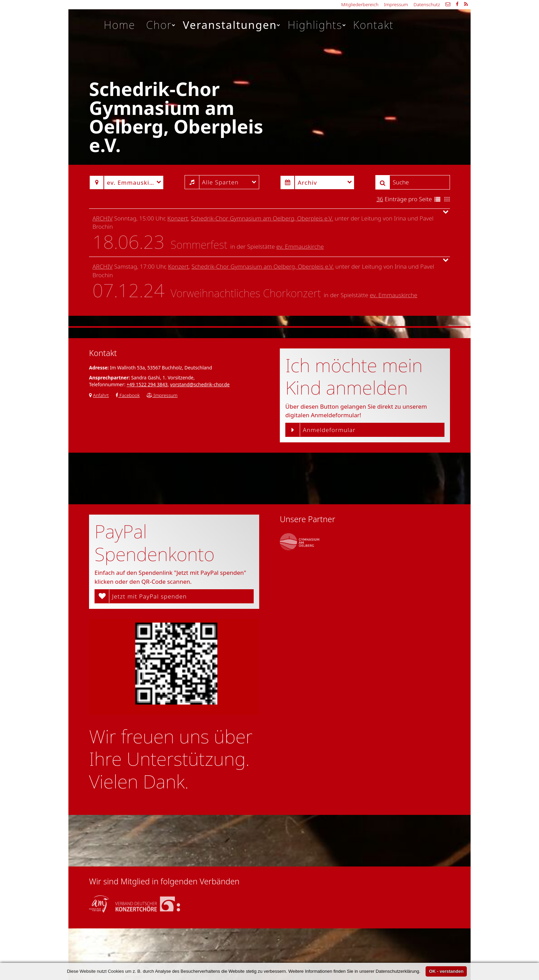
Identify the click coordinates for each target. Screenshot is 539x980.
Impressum (396, 4)
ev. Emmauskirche (300, 246)
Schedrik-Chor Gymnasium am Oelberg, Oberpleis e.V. (262, 218)
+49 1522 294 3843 (147, 384)
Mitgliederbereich (360, 4)
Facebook (128, 395)
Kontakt (373, 25)
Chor (161, 25)
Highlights (317, 25)
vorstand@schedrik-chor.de (200, 384)
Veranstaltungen (232, 25)
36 (380, 199)
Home (120, 25)
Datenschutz (427, 4)
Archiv (103, 218)
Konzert (178, 218)
